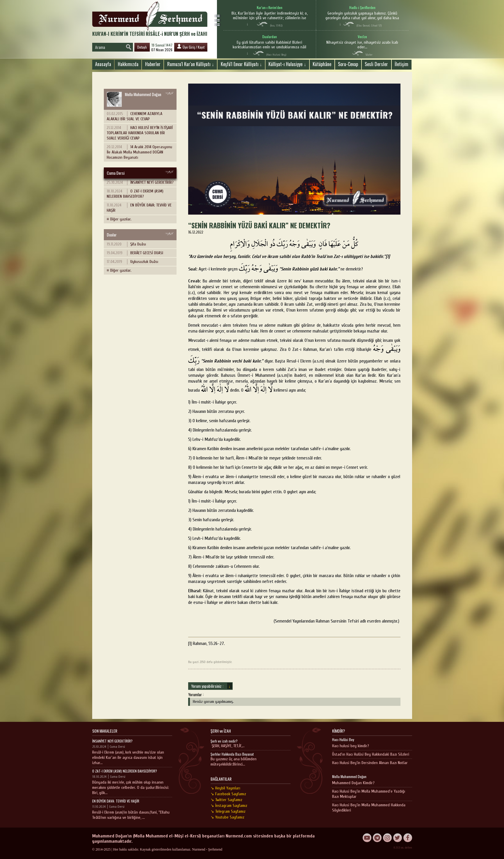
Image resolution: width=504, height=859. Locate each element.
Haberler (153, 64)
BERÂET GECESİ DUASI (135, 253)
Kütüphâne (322, 64)
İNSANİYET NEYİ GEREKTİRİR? (140, 183)
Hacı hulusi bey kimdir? (351, 746)
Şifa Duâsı (126, 244)
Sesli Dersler (376, 64)
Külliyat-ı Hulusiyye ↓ (287, 64)
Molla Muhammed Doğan (134, 99)
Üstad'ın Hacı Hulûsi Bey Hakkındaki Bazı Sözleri (371, 754)
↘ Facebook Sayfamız (228, 794)
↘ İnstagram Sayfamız (229, 806)
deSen (408, 847)
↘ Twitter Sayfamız (226, 800)
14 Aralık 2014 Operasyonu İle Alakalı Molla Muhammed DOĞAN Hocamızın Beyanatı (139, 152)
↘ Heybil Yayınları (225, 788)
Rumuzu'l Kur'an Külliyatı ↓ (191, 64)
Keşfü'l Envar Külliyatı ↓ (241, 64)
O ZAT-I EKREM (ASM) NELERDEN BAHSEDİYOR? (135, 194)
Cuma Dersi (116, 173)
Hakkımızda (128, 64)
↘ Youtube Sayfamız (227, 817)
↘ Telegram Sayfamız (228, 811)
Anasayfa (103, 64)
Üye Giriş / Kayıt (191, 47)
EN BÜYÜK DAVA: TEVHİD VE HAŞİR (139, 208)
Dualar (112, 235)
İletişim (401, 64)
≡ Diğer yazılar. (119, 219)
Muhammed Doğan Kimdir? (353, 783)
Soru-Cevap (348, 64)
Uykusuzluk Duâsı (132, 262)
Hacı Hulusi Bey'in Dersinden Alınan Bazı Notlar (370, 763)
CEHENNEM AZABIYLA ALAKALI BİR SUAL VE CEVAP (135, 116)
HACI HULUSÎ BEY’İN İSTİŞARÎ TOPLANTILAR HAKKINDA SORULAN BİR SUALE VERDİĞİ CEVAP (140, 133)
